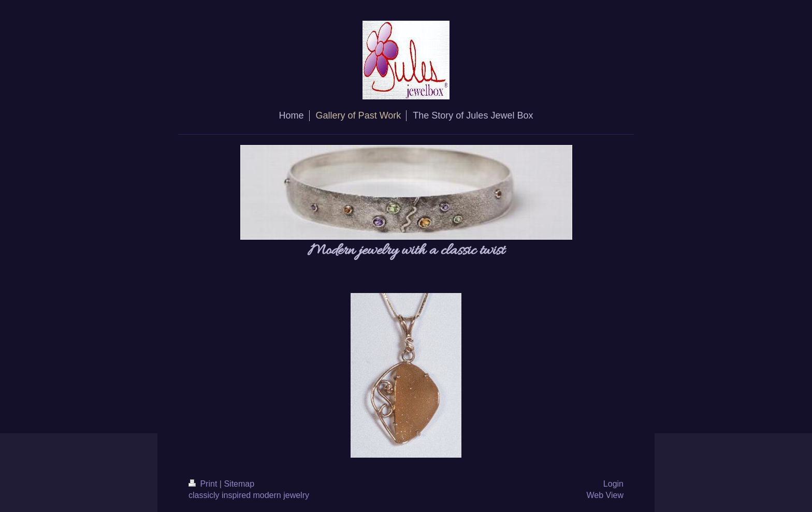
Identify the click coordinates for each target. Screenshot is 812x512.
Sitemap (239, 484)
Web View (605, 495)
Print (204, 484)
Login (613, 484)
